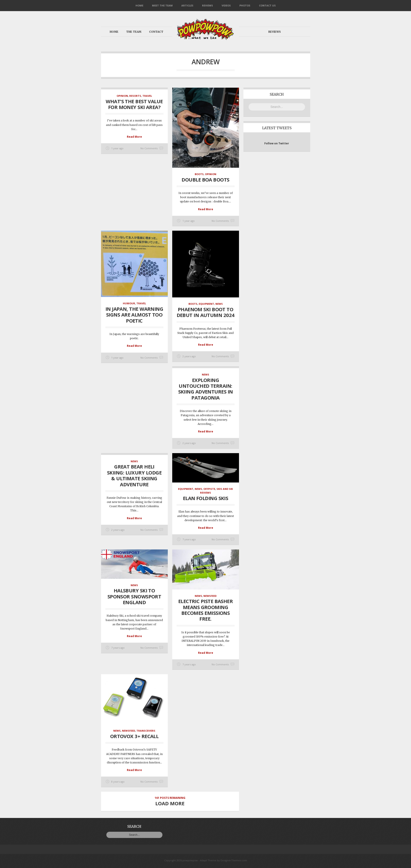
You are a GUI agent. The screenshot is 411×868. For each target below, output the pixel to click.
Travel (147, 96)
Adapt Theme (208, 860)
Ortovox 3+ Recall (134, 736)
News (219, 304)
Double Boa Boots (205, 180)
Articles (187, 5)
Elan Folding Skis (206, 498)
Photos (245, 5)
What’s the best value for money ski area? (134, 104)
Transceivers (146, 731)
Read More (134, 137)
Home (139, 5)
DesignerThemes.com (234, 860)
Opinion (122, 96)
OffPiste (209, 489)
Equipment (206, 304)
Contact (156, 32)
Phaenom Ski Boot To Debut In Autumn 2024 (206, 312)
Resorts (135, 96)
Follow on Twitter (277, 143)
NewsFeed (210, 596)
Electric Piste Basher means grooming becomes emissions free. (205, 610)
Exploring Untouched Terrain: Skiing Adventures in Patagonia (206, 389)
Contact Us (267, 5)
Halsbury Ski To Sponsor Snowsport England (134, 596)
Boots (199, 174)
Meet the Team (162, 5)
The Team (134, 32)
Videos (226, 5)
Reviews (208, 5)
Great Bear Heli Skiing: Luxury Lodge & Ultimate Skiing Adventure (134, 475)
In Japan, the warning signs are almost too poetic (134, 315)
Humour (129, 303)
